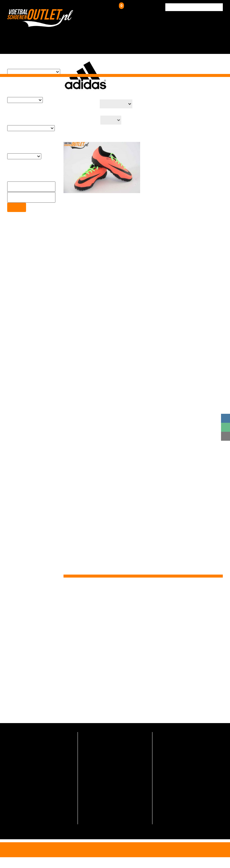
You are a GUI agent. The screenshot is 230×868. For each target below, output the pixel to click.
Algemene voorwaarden (108, 814)
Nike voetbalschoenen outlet (113, 780)
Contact (214, 34)
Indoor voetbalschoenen (109, 755)
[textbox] (31, 73)
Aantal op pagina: (80, 111)
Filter (16, 196)
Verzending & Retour (185, 36)
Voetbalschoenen (72, 36)
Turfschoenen (99, 747)
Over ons (161, 36)
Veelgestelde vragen (105, 822)
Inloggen (105, 9)
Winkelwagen (136, 7)
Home (50, 34)
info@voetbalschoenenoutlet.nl (41, 761)
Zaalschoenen (140, 36)
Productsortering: (80, 95)
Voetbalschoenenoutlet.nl (88, 705)
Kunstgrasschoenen (108, 36)
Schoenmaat (98, 806)
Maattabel (96, 797)
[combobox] (31, 73)
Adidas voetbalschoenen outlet (115, 772)
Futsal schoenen (101, 764)
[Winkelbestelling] (118, 94)
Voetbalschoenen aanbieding (113, 789)
